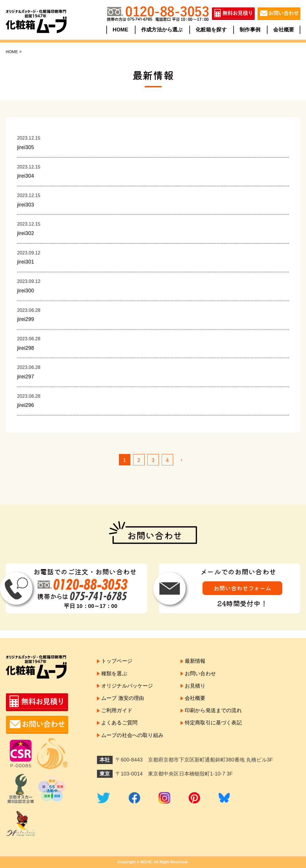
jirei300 (26, 291)
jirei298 (26, 348)
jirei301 (26, 262)
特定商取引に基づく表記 (213, 723)
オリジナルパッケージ (127, 686)
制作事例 (250, 30)
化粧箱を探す (211, 30)
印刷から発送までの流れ (213, 710)
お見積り (195, 686)
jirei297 (26, 377)
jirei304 (26, 176)
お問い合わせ (200, 674)
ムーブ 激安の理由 (123, 698)
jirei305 (26, 147)
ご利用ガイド (117, 710)
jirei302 (26, 233)
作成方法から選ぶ (162, 30)
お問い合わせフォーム (242, 588)
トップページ (117, 661)
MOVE (146, 862)
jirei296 (26, 405)
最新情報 (195, 661)
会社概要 (284, 30)
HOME (120, 30)
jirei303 (26, 205)
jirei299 (26, 319)
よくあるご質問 (119, 723)
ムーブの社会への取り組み (132, 735)
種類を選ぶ (114, 674)
